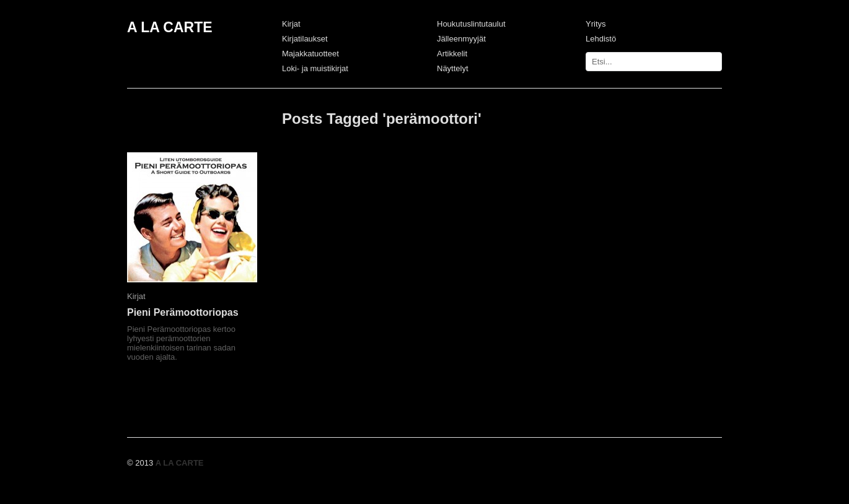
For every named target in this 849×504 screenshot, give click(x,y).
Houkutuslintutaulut (471, 24)
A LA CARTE (170, 27)
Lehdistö (601, 39)
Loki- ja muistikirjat (315, 68)
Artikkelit (452, 54)
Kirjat (291, 24)
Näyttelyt (453, 68)
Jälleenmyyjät (461, 39)
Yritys (596, 24)
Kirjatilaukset (305, 39)
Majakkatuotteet (310, 54)
